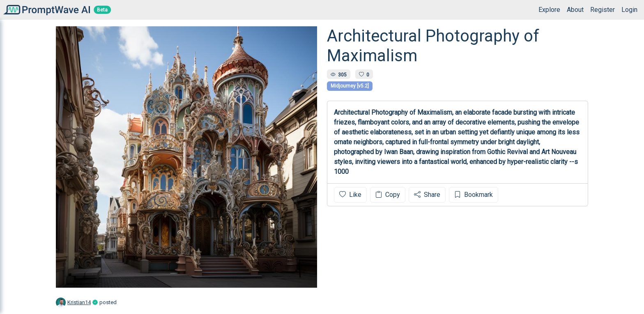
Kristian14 (79, 302)
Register (603, 10)
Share (427, 195)
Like (350, 195)
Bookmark (474, 195)
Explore (549, 10)
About (575, 10)
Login (629, 10)
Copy (388, 195)
